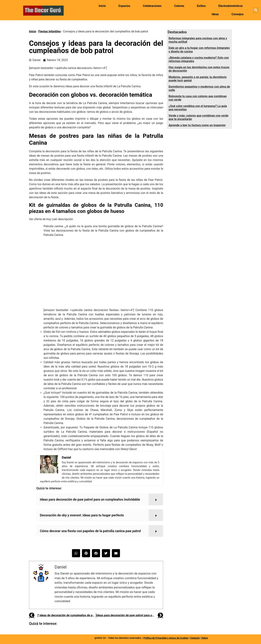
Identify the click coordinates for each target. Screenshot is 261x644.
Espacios (124, 6)
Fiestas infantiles (50, 31)
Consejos (238, 14)
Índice (205, 638)
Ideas (215, 14)
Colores (179, 6)
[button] (256, 10)
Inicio (102, 6)
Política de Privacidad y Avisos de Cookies (166, 638)
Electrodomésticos (231, 6)
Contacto (195, 638)
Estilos (201, 6)
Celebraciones (152, 6)
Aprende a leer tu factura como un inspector (197, 125)
